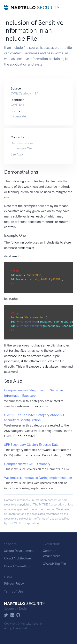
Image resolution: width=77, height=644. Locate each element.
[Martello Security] (32, 8)
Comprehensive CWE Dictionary (27, 464)
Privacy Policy (14, 584)
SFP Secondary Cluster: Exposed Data (31, 445)
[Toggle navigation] (70, 8)
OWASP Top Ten (54, 564)
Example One (24, 148)
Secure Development (19, 551)
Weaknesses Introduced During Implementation (38, 478)
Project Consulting (17, 566)
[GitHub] (18, 615)
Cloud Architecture (17, 558)
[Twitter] (6, 615)
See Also (17, 154)
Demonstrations (22, 143)
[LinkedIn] (12, 615)
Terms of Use (46, 519)
